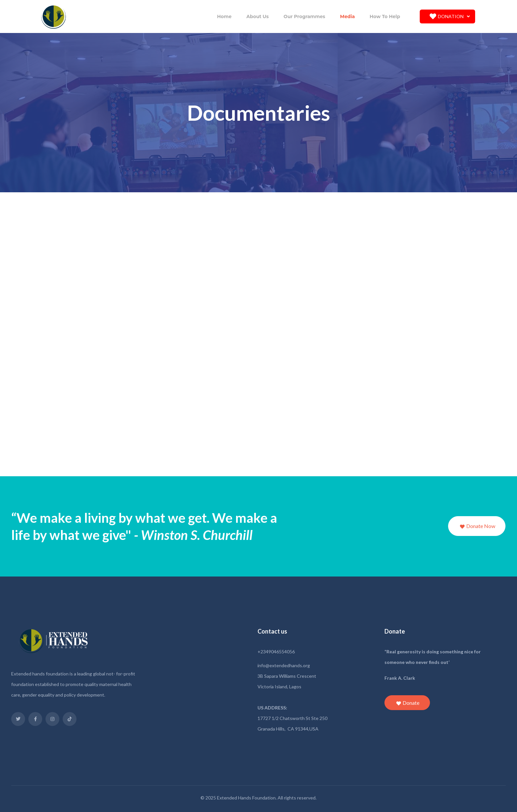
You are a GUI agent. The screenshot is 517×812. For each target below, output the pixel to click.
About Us (258, 16)
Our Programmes (304, 16)
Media (347, 16)
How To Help (385, 16)
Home (224, 16)
